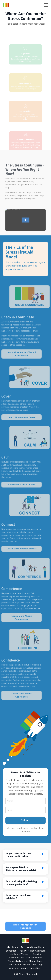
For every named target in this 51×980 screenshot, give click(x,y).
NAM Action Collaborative (23, 964)
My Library (12, 947)
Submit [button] (26, 820)
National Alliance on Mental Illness (26, 961)
